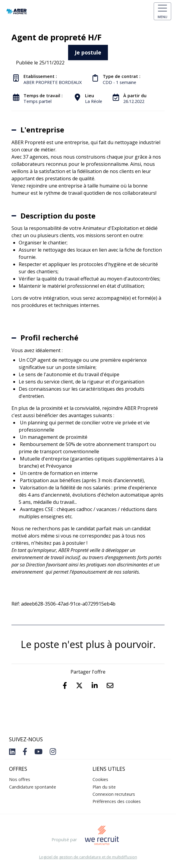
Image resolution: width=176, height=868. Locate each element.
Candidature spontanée (33, 787)
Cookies (100, 779)
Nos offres (20, 779)
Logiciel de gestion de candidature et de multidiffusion (88, 857)
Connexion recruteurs (114, 794)
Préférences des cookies (117, 801)
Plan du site (104, 787)
